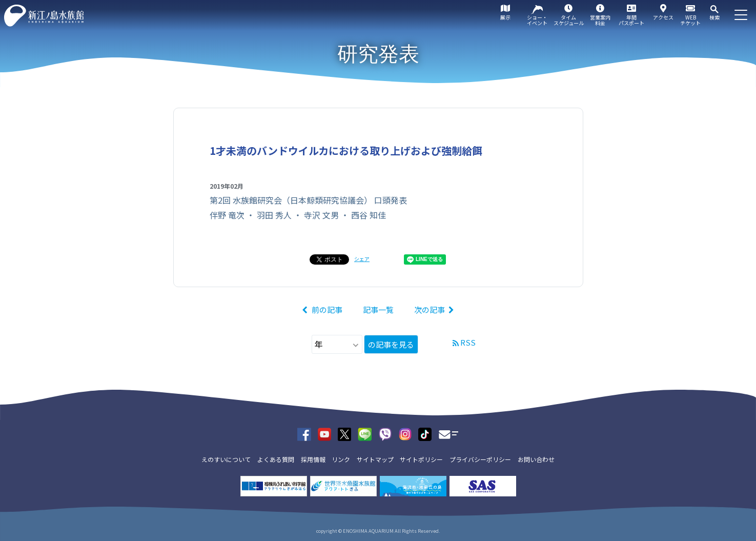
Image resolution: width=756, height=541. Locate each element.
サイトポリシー (421, 459)
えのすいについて (226, 459)
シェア (362, 259)
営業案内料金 (600, 20)
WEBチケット (690, 20)
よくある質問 (276, 459)
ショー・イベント (537, 20)
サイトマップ (375, 459)
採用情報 (313, 459)
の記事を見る (391, 344)
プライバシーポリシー (480, 459)
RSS (468, 342)
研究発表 (378, 54)
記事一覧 (378, 309)
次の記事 (430, 309)
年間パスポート (631, 20)
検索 (714, 17)
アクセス (663, 17)
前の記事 (327, 309)
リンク (341, 459)
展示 (505, 17)
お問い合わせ (536, 459)
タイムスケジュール (569, 20)
